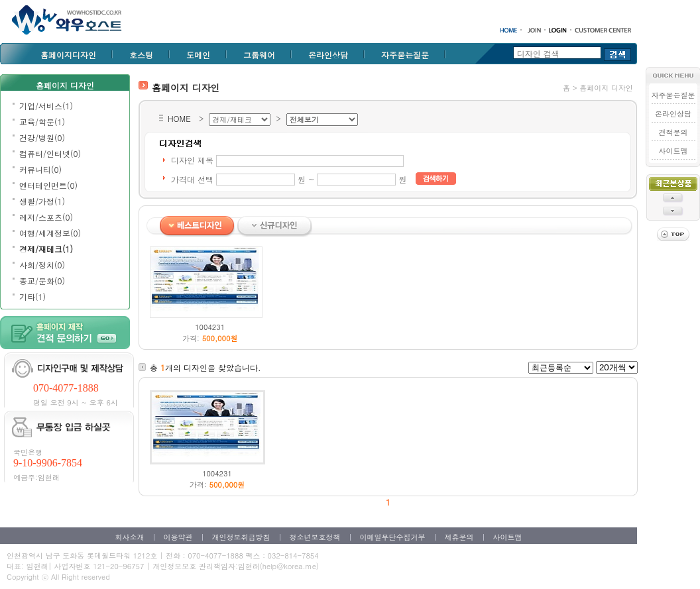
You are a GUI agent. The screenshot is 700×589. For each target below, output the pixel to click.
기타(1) (32, 296)
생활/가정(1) (42, 201)
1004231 (210, 327)
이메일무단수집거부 (393, 537)
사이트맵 (673, 151)
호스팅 (141, 55)
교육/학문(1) (42, 122)
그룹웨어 (259, 55)
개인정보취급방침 (241, 537)
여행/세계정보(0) (50, 233)
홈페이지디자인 (68, 55)
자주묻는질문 (405, 55)
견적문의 (673, 132)
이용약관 (178, 537)
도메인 (198, 55)
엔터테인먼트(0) (48, 185)
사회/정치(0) (42, 265)
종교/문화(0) (42, 281)
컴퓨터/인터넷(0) (50, 153)
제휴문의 (459, 537)
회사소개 (130, 537)
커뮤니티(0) (40, 169)
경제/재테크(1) (46, 249)
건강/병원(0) (42, 137)
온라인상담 (328, 55)
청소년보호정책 (315, 537)
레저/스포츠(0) (46, 217)
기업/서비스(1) (46, 106)
